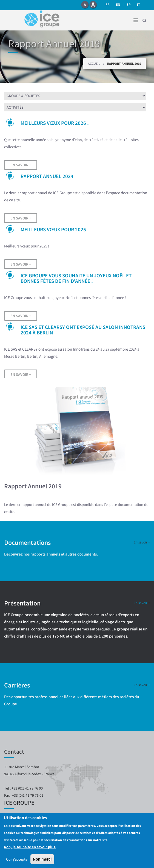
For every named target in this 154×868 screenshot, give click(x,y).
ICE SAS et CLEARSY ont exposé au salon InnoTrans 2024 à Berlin (83, 330)
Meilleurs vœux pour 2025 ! (55, 229)
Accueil (94, 64)
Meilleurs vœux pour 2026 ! (55, 123)
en (118, 5)
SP (129, 5)
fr (108, 5)
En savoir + (21, 165)
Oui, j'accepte (17, 859)
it (139, 5)
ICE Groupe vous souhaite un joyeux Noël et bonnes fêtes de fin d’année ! (76, 278)
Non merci (42, 859)
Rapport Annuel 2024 (47, 176)
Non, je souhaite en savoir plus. (30, 847)
